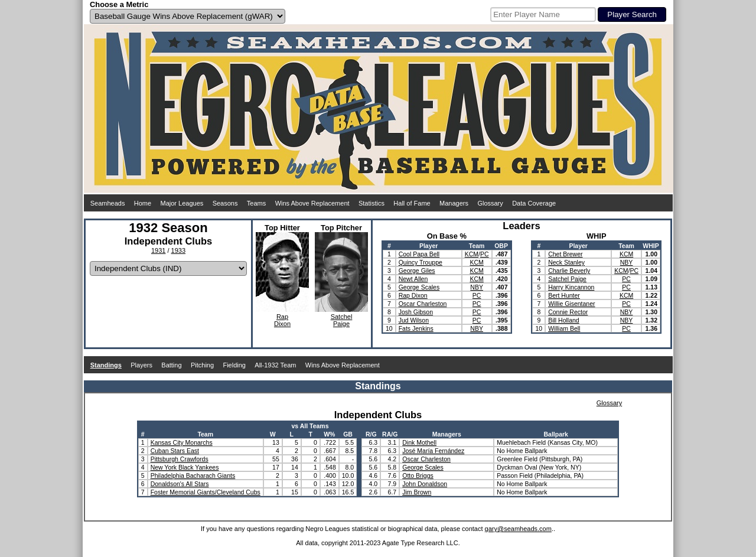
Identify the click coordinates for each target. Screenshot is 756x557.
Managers (454, 203)
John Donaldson (425, 484)
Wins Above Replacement (312, 203)
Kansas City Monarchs (182, 442)
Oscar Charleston (423, 304)
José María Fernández (433, 451)
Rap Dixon (413, 295)
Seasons (225, 203)
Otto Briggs (418, 475)
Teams (256, 203)
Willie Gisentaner (571, 304)
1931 (158, 250)
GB (348, 434)
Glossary (490, 203)
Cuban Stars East (175, 451)
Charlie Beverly (569, 271)
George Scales (419, 287)
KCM (472, 254)
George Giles (417, 271)
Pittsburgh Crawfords (180, 459)
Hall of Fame (412, 203)
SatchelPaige (342, 320)
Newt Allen (413, 279)
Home (143, 203)
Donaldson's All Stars (180, 484)
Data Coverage (534, 203)
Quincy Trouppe (421, 262)
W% (329, 434)
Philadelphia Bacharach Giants (193, 475)
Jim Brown (417, 492)
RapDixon (282, 320)
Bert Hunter (564, 295)
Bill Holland (564, 320)
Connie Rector (568, 312)
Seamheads (108, 203)
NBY (477, 287)
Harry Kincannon (571, 287)
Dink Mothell (419, 442)
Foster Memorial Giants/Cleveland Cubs (206, 492)
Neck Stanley (566, 262)
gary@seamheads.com (518, 529)
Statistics (372, 203)
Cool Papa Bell (419, 254)
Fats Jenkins (416, 328)
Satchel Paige (567, 279)
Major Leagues (182, 203)
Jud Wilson (414, 320)
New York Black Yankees (185, 467)
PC (485, 254)
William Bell (564, 328)
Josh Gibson (416, 312)
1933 (178, 250)
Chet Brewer (565, 254)
